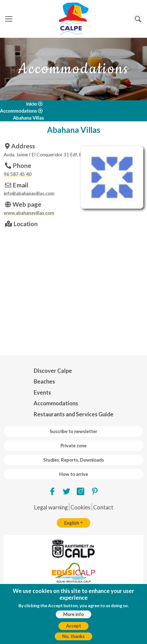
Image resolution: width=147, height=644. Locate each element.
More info (73, 614)
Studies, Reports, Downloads (74, 460)
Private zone (73, 446)
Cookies (80, 507)
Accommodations (18, 111)
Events (42, 392)
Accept (73, 626)
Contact (103, 507)
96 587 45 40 (18, 174)
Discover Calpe (53, 371)
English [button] (72, 523)
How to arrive (74, 474)
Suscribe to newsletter (73, 431)
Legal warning (51, 507)
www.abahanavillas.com (29, 213)
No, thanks (73, 636)
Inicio (31, 104)
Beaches (44, 381)
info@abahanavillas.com (29, 193)
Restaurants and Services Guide (73, 414)
